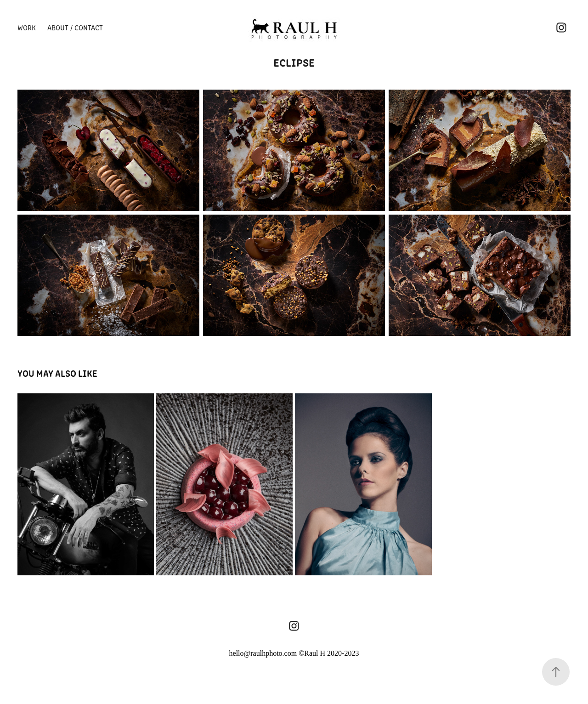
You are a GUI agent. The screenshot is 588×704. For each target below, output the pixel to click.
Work (27, 27)
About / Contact (75, 27)
